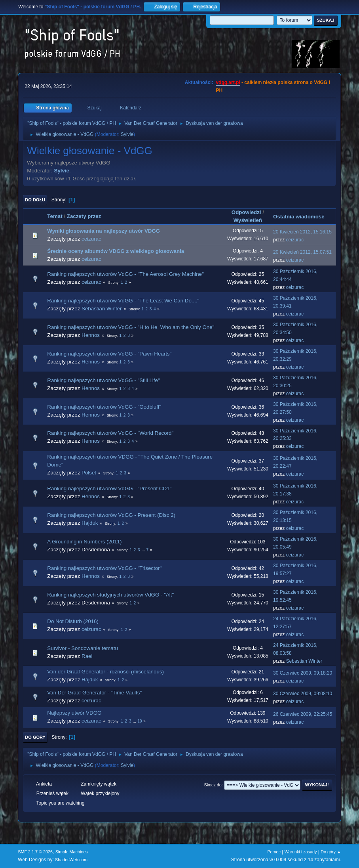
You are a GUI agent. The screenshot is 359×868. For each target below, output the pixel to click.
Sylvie (127, 134)
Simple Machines (72, 852)
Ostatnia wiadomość (302, 217)
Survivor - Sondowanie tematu (83, 648)
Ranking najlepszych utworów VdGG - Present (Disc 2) (111, 515)
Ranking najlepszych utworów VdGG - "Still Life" (103, 380)
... (143, 550)
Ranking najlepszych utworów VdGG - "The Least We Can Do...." (123, 301)
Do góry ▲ (331, 852)
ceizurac (91, 239)
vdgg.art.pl (228, 82)
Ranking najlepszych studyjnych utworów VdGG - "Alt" (110, 595)
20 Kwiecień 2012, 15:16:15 (302, 232)
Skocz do (213, 785)
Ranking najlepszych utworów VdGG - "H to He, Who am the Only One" (131, 327)
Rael (87, 656)
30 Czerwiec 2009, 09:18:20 (303, 673)
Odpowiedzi (246, 212)
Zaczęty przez (84, 216)
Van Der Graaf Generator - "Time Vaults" (94, 693)
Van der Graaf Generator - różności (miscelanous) (105, 672)
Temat (55, 216)
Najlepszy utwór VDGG (74, 713)
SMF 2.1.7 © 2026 (35, 852)
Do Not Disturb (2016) (73, 621)
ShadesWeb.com (71, 860)
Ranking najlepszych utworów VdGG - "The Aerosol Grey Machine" (125, 274)
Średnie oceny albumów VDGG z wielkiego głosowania (116, 251)
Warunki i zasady (301, 852)
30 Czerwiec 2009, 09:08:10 (303, 694)
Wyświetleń (248, 220)
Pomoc (274, 852)
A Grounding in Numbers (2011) (84, 542)
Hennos (91, 335)
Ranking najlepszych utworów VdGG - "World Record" (110, 433)
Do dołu (35, 200)
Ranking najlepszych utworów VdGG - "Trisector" (104, 568)
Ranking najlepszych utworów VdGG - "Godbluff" (104, 407)
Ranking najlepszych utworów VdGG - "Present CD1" (109, 488)
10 (140, 721)
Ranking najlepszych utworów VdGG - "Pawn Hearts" (109, 354)
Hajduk (90, 523)
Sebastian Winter (102, 309)
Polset (89, 473)
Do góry (35, 737)
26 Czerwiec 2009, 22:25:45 (303, 714)
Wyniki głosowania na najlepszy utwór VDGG (104, 231)
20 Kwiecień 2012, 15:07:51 (302, 252)
